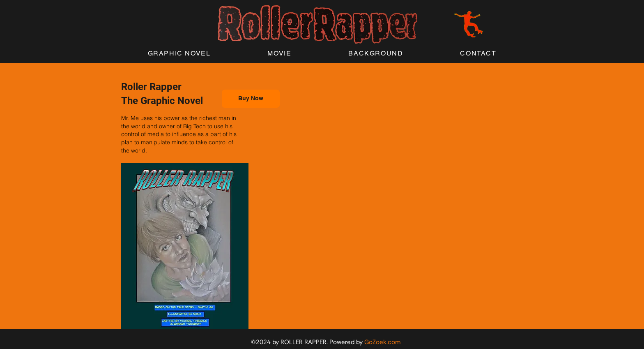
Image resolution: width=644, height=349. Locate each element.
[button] (179, 54)
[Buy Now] (251, 99)
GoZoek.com (382, 342)
